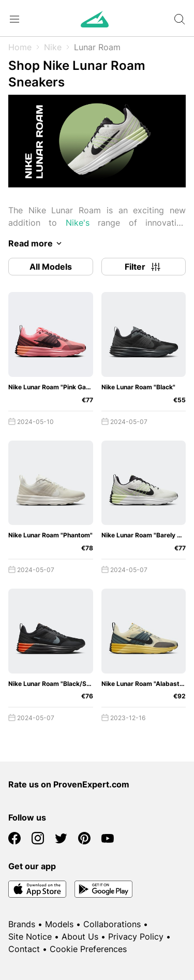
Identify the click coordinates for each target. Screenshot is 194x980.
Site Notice (30, 937)
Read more (37, 243)
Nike (53, 47)
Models (59, 924)
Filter (143, 267)
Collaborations (112, 924)
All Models (51, 267)
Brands (22, 924)
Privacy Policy (136, 937)
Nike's (78, 223)
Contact (24, 949)
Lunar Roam (97, 47)
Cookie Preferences (88, 949)
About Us (80, 937)
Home (20, 47)
